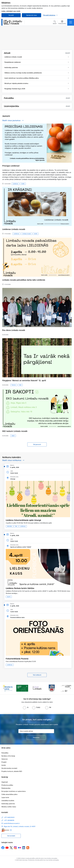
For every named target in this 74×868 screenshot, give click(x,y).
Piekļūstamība (6, 788)
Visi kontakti (11, 836)
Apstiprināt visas (32, 15)
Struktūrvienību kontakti (9, 768)
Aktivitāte (9, 526)
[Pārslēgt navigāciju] (71, 22)
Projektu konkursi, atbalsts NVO (12, 771)
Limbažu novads (27, 234)
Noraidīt (11, 15)
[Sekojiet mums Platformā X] (11, 848)
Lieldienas (15, 184)
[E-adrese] (5, 830)
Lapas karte (5, 797)
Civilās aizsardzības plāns (9, 794)
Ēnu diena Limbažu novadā (14, 330)
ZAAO (13, 436)
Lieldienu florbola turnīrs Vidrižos (20, 588)
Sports (9, 597)
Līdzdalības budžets (8, 801)
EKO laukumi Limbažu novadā (15, 431)
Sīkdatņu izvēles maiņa (9, 807)
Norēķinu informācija (8, 756)
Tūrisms (14, 385)
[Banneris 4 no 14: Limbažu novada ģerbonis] (52, 688)
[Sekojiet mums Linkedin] (24, 848)
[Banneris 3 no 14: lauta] (37, 688)
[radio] (26, 707)
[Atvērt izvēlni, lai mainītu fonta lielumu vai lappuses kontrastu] (62, 23)
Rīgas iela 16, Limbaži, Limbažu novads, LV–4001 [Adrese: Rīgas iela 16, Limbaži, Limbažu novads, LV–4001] (20, 826)
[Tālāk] (70, 688)
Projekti (4, 762)
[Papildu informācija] (11, 830)
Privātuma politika (7, 785)
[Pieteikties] (36, 738)
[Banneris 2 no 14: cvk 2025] (22, 688)
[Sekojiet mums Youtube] (7, 848)
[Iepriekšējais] (4, 688)
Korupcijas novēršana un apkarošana (14, 791)
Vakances (5, 759)
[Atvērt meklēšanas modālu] (55, 23)
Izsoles (4, 765)
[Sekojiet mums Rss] (28, 848)
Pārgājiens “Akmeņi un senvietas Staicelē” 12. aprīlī (24, 380)
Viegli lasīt (5, 782)
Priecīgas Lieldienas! (11, 166)
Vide (20, 385)
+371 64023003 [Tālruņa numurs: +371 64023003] (9, 817)
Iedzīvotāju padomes (8, 804)
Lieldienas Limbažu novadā (14, 229)
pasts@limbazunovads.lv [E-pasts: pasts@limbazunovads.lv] (12, 823)
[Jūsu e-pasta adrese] (36, 731)
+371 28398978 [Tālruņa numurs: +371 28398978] (9, 820)
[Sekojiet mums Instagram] (15, 848)
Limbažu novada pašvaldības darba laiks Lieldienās (24, 280)
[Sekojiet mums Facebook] (3, 848)
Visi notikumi (37, 675)
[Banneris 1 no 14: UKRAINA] (7, 688)
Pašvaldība (5, 753)
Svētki (23, 184)
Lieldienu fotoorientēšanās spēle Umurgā (23, 520)
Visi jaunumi (37, 444)
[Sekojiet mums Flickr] (19, 848)
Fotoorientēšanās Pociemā (17, 659)
